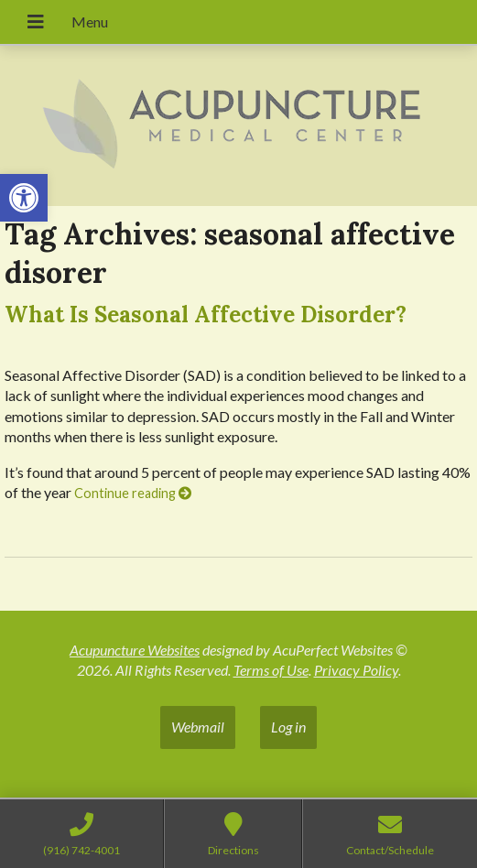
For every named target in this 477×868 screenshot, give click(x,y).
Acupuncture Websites (135, 650)
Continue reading (133, 493)
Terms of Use (271, 670)
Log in (288, 727)
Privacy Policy (356, 670)
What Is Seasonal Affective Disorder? (206, 315)
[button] (24, 198)
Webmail (198, 727)
